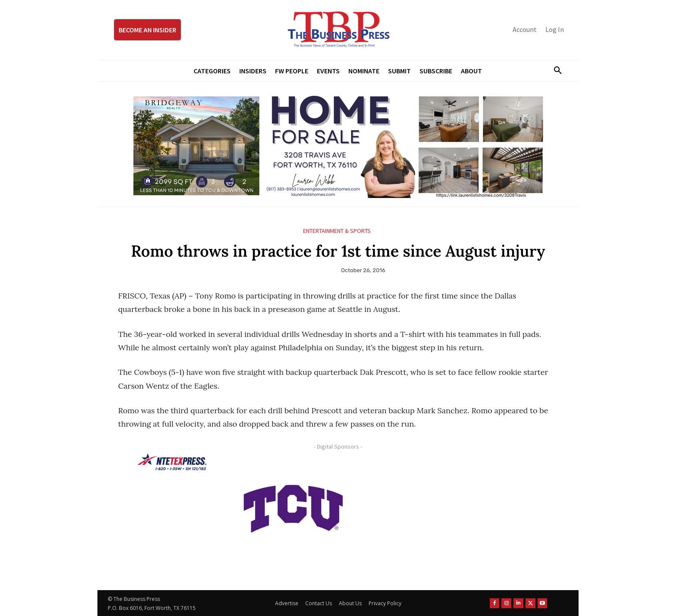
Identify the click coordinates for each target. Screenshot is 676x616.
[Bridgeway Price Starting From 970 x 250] (338, 144)
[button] (554, 71)
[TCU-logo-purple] (293, 507)
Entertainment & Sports (337, 231)
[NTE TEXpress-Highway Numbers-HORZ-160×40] (172, 462)
